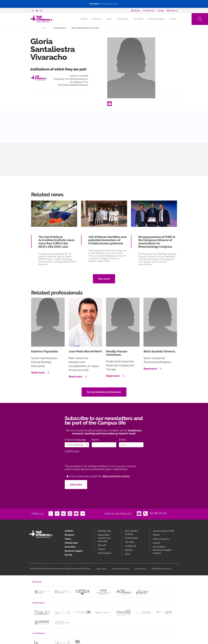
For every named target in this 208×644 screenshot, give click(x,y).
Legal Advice (101, 569)
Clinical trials (123, 19)
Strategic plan (104, 531)
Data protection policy (121, 569)
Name (95, 440)
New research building (132, 533)
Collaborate (131, 546)
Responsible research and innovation (104, 538)
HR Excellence (105, 553)
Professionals (131, 538)
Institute (69, 531)
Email (109, 103)
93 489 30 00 (158, 513)
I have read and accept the (100, 476)
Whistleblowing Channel (161, 569)
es (41, 11)
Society (173, 19)
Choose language (75, 440)
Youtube (76, 513)
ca (33, 11)
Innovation (138, 19)
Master (156, 535)
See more (104, 279)
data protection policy (116, 476)
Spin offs (102, 545)
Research (97, 19)
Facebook (57, 513)
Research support (156, 19)
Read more (38, 373)
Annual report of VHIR (163, 531)
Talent (109, 19)
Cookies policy (140, 569)
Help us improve (161, 539)
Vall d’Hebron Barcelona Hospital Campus (162, 550)
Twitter (51, 513)
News (128, 554)
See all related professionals (104, 392)
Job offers (130, 542)
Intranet (156, 543)
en (37, 11)
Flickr (83, 513)
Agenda (129, 550)
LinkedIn (63, 513)
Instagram (70, 513)
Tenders (102, 549)
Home (44, 28)
